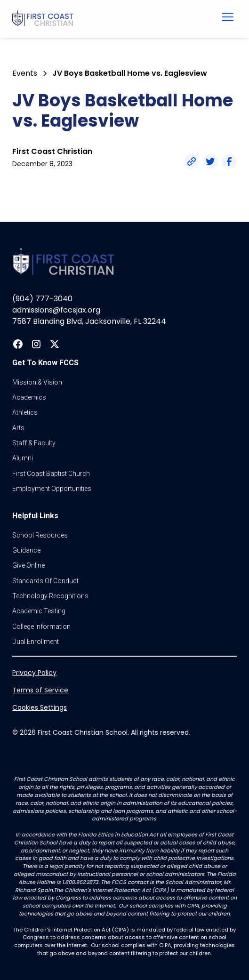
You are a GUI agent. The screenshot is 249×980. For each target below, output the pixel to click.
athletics (25, 412)
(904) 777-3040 (42, 299)
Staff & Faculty (34, 443)
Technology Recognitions (50, 596)
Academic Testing (39, 611)
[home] (104, 19)
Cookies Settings (40, 707)
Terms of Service (40, 690)
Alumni (23, 458)
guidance (26, 550)
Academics (29, 397)
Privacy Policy (34, 673)
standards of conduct (45, 581)
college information (41, 627)
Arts (18, 428)
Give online (28, 565)
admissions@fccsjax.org (56, 310)
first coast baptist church (51, 474)
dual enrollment (36, 642)
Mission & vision (37, 382)
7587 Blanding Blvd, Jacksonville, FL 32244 (89, 321)
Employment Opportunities (52, 489)
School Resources (40, 535)
